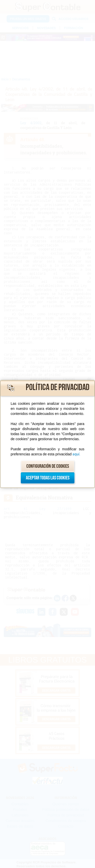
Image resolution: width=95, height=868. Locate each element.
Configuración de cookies (48, 466)
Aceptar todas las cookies (48, 478)
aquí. (76, 454)
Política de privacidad (58, 387)
